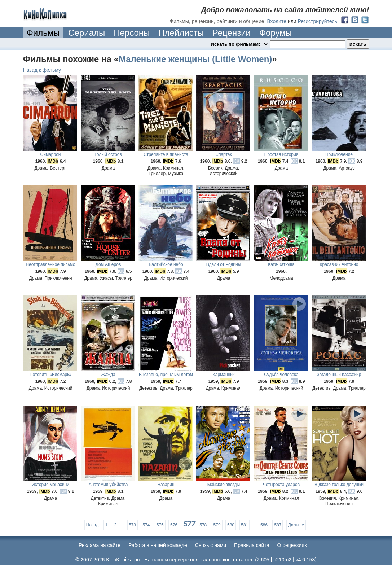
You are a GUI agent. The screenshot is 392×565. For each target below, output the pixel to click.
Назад (92, 525)
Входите (277, 21)
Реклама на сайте (100, 545)
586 (264, 525)
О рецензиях (292, 545)
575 (160, 525)
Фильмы (43, 33)
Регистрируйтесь (318, 21)
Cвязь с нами (211, 545)
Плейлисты (181, 33)
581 (245, 525)
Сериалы (87, 33)
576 (174, 525)
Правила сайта (252, 545)
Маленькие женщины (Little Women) (195, 59)
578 (203, 525)
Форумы (276, 33)
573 (132, 525)
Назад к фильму (42, 70)
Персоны (132, 33)
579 (217, 525)
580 (231, 525)
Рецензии (232, 33)
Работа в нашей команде (158, 545)
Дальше (296, 525)
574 (146, 525)
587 (278, 525)
